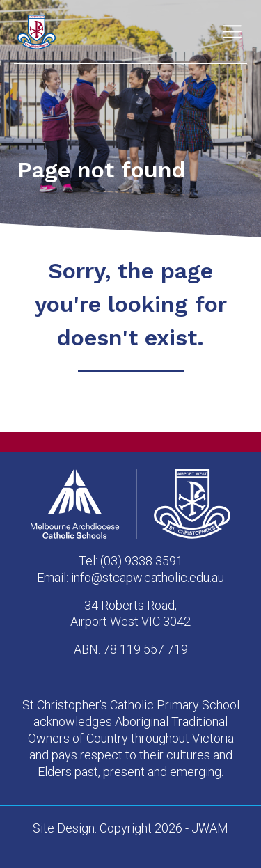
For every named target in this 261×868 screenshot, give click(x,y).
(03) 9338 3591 (142, 561)
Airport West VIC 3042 (130, 621)
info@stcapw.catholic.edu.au (148, 577)
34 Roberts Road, (130, 605)
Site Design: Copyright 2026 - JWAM (130, 828)
